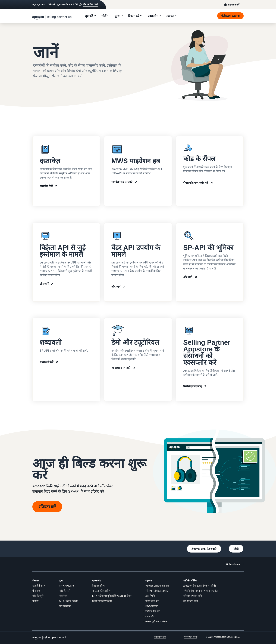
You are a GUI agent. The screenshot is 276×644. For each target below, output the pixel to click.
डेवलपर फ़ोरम (98, 586)
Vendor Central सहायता (157, 586)
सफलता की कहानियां (102, 591)
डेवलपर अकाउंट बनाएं (204, 549)
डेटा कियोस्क (65, 606)
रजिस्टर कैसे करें (153, 611)
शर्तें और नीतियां (190, 580)
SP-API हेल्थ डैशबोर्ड (69, 601)
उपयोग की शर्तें (160, 637)
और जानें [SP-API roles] (188, 277)
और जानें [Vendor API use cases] (116, 287)
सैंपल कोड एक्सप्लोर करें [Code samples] (196, 183)
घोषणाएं (36, 591)
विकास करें (134, 16)
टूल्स (117, 16)
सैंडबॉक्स (63, 596)
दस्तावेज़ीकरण (39, 586)
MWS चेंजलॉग (152, 606)
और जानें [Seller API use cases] (44, 284)
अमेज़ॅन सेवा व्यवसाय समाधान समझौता (201, 591)
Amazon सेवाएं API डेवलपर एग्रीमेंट (200, 586)
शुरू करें (89, 16)
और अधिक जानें (90, 4)
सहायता (170, 16)
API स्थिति (150, 596)
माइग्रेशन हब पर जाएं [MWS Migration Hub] (122, 182)
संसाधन (36, 580)
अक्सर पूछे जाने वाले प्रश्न (156, 621)
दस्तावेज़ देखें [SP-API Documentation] (46, 186)
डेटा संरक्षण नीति (191, 601)
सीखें (104, 16)
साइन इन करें (234, 4)
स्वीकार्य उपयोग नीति (193, 596)
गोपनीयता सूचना (191, 637)
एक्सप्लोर (153, 16)
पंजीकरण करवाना (230, 16)
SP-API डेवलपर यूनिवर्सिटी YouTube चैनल (112, 596)
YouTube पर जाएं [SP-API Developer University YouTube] (121, 368)
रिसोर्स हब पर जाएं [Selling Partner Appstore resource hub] (192, 386)
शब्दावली (150, 616)
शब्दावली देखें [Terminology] (46, 362)
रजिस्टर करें (47, 507)
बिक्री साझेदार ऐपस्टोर (102, 601)
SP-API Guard (67, 586)
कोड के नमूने (38, 596)
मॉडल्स (35, 601)
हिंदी (236, 549)
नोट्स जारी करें (152, 601)
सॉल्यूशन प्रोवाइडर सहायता (157, 591)
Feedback (235, 564)
